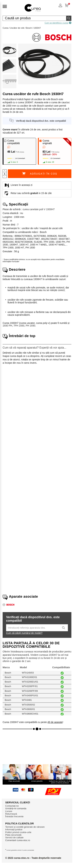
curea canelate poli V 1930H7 (39, 209)
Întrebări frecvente (14, 816)
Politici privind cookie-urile (18, 832)
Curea (5, 28)
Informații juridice (14, 829)
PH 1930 (30, 326)
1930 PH (7, 326)
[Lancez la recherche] (64, 628)
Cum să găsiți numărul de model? (24, 633)
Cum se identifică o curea (58, 23)
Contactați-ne (12, 806)
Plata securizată (13, 835)
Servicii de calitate (14, 837)
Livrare (9, 811)
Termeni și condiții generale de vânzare (25, 827)
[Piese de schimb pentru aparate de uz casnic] (33, 12)
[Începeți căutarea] (69, 18)
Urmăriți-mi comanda (16, 808)
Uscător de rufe (17, 28)
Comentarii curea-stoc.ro (18, 840)
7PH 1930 (19, 326)
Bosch (29, 28)
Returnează (11, 814)
